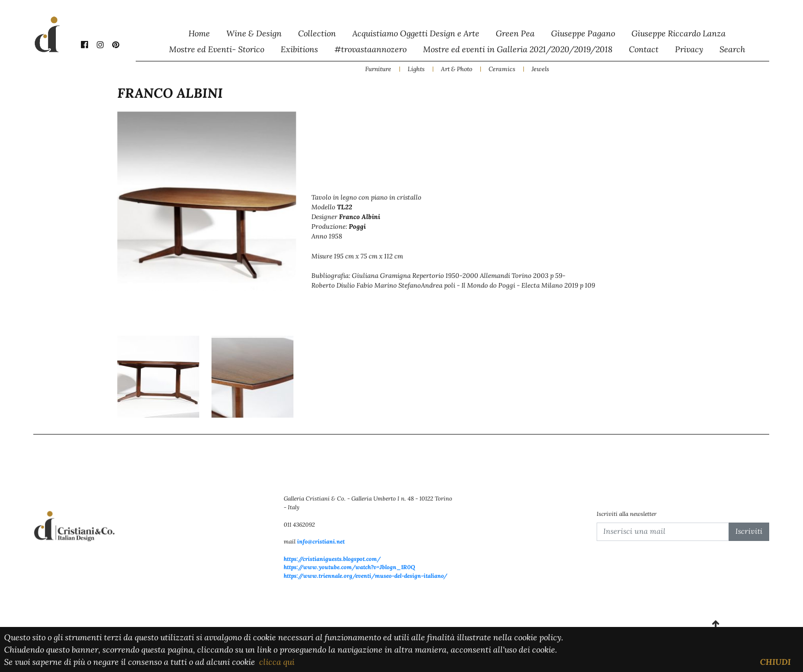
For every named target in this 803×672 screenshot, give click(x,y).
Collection (317, 33)
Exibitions (299, 49)
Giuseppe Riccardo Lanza (679, 33)
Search (732, 49)
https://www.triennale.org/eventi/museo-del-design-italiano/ (365, 576)
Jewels (540, 69)
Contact (644, 49)
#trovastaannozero (371, 49)
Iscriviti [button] (749, 531)
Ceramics (502, 69)
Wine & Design (254, 33)
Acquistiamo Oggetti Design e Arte (416, 33)
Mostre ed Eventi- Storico (217, 49)
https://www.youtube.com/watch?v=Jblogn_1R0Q (350, 567)
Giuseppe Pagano (583, 33)
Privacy (689, 49)
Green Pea (515, 33)
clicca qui (277, 662)
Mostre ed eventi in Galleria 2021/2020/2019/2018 (518, 49)
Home (199, 33)
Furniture (378, 69)
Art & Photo (457, 69)
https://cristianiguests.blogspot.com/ (332, 559)
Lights (416, 69)
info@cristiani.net (321, 541)
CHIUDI (775, 662)
